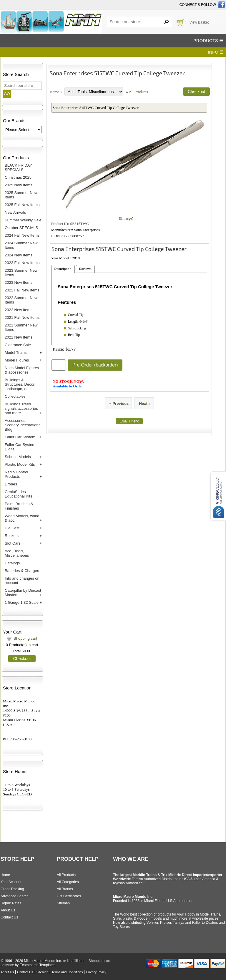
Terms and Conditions (67, 972)
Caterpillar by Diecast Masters (23, 593)
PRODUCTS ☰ (208, 40)
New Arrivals (15, 212)
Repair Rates (11, 903)
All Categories (68, 882)
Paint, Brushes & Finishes (19, 506)
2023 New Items (19, 282)
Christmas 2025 (18, 177)
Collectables (15, 396)
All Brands (65, 889)
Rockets (12, 536)
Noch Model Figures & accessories (22, 370)
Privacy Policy (96, 972)
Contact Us (9, 917)
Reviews (85, 269)
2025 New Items (19, 185)
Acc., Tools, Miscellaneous (17, 553)
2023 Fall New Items (22, 263)
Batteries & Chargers (23, 571)
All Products (138, 92)
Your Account (11, 882)
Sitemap (63, 903)
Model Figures (17, 360)
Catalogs (12, 563)
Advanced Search (15, 896)
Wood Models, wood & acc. (22, 518)
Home (54, 92)
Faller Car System (20, 437)
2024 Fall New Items (22, 235)
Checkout (22, 659)
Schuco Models (18, 457)
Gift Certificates (69, 896)
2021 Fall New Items (22, 317)
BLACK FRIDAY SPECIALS (18, 168)
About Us (8, 910)
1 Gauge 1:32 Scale (22, 602)
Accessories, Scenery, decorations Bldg (23, 425)
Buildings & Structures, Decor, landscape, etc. (20, 384)
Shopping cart (25, 638)
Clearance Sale (18, 345)
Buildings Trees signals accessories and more (21, 408)
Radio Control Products (16, 474)
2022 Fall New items (22, 290)
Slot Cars (13, 543)
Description (63, 269)
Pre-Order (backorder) (95, 365)
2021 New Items (19, 337)
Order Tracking (12, 889)
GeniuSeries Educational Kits (18, 494)
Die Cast (12, 528)
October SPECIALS (21, 228)
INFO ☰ (216, 52)
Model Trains (16, 353)
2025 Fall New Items (22, 205)
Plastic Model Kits (20, 464)
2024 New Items (19, 255)
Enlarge (126, 218)
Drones (11, 484)
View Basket (199, 22)
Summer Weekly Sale (23, 220)
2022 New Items (19, 310)
